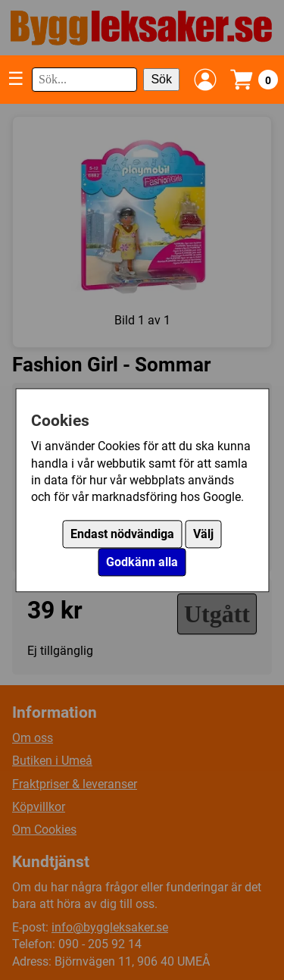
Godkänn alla (142, 562)
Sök (161, 79)
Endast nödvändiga (122, 534)
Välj (203, 534)
